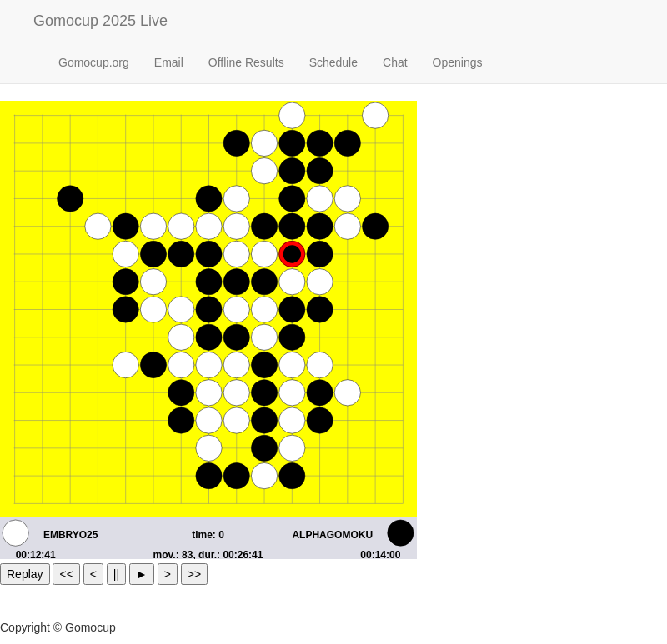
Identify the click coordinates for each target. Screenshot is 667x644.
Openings (458, 62)
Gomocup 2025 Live (100, 21)
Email (169, 62)
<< (66, 574)
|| (116, 574)
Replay (25, 574)
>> (194, 574)
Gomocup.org (94, 62)
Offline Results (246, 62)
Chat (395, 62)
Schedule (333, 62)
